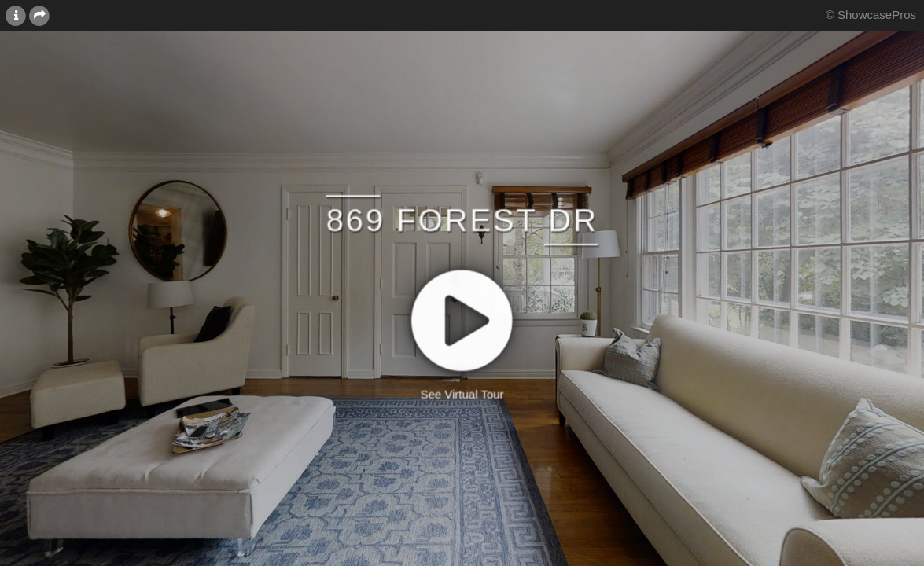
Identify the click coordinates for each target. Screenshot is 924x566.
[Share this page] (39, 15)
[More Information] (16, 15)
